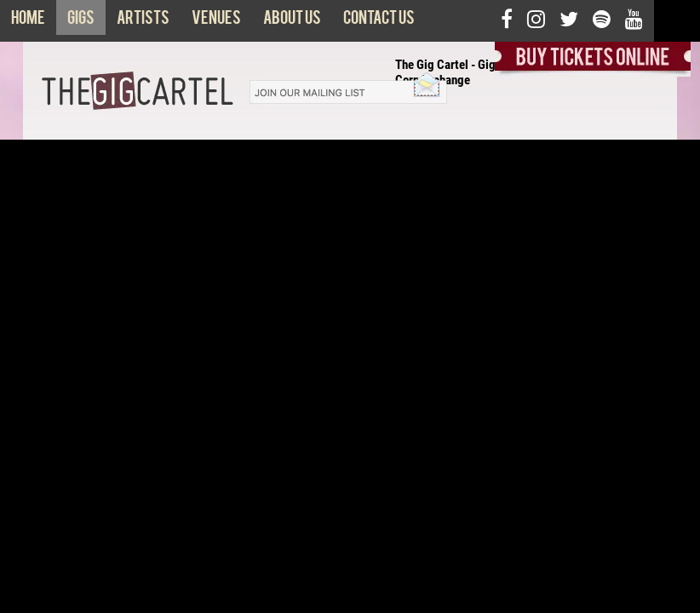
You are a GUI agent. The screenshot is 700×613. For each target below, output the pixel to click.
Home (28, 21)
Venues (216, 21)
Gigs (81, 21)
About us (292, 21)
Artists (143, 21)
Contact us (379, 21)
